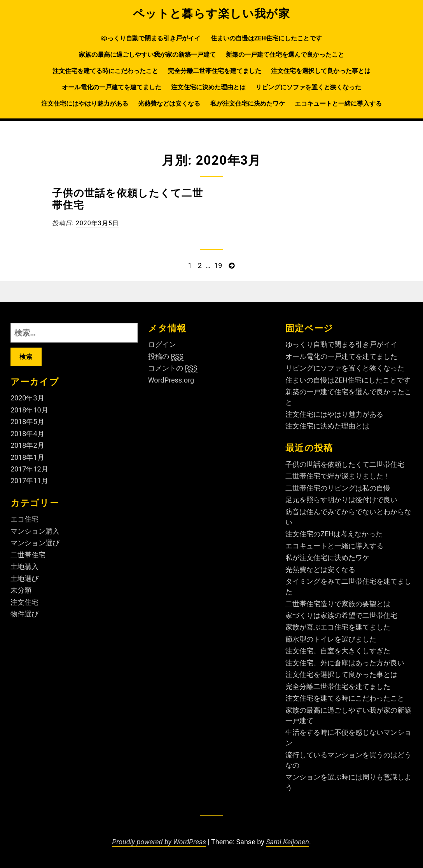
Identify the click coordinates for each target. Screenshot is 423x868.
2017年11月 (29, 481)
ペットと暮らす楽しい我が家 (212, 14)
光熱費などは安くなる (169, 103)
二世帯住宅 (28, 555)
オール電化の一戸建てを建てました (112, 87)
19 (218, 266)
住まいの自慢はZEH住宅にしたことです (266, 38)
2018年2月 (27, 445)
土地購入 (24, 566)
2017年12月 (29, 469)
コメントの (173, 368)
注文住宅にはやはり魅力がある (85, 103)
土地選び (24, 578)
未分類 (21, 590)
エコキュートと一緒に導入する (338, 103)
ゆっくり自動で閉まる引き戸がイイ (151, 38)
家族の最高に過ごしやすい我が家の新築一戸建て (147, 55)
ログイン (162, 344)
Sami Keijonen (288, 842)
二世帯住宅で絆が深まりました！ (338, 476)
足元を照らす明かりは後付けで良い (341, 500)
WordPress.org (171, 380)
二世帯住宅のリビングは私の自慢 (338, 488)
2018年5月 (27, 422)
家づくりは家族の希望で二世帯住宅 (341, 615)
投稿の (166, 357)
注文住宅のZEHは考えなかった (334, 534)
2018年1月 (27, 457)
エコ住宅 (24, 519)
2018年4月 (27, 434)
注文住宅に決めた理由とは (208, 87)
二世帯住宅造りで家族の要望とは (338, 604)
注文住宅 (24, 602)
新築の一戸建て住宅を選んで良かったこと (285, 55)
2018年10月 (29, 410)
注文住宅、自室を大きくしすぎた (338, 651)
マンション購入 (35, 531)
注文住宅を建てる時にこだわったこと (105, 71)
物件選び (24, 614)
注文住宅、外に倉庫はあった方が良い (345, 663)
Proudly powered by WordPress (159, 842)
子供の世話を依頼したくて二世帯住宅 (345, 464)
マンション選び (35, 543)
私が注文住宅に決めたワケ (248, 103)
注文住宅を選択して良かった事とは (321, 71)
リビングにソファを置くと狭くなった (308, 87)
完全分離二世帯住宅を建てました (215, 71)
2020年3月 (27, 398)
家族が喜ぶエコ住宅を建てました (338, 627)
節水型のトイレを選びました (331, 639)
